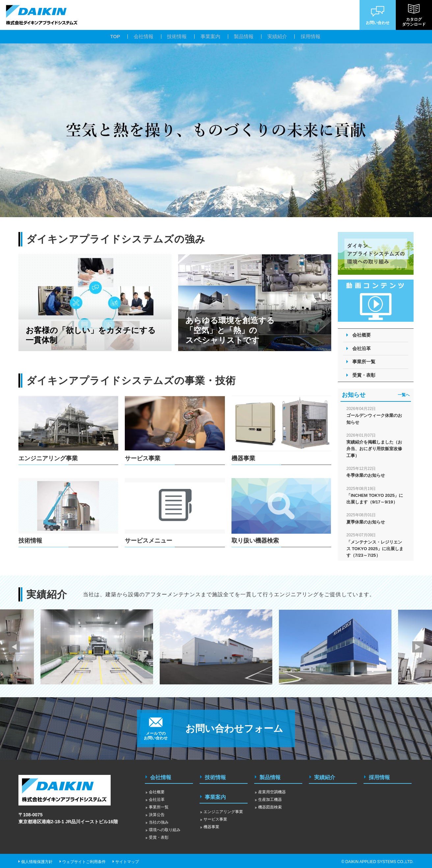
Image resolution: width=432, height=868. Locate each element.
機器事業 (211, 823)
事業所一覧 (364, 362)
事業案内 (215, 794)
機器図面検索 (270, 805)
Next (418, 647)
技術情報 (215, 776)
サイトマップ (127, 860)
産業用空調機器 (272, 790)
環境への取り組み (165, 828)
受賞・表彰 (364, 375)
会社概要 (362, 335)
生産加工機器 (270, 798)
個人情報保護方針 (37, 860)
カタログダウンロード (414, 15)
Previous (14, 647)
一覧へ (404, 395)
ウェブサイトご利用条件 (84, 860)
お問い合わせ (378, 15)
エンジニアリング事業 (223, 808)
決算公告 (157, 813)
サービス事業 (215, 815)
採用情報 (379, 776)
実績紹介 (325, 776)
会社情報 (161, 776)
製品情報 (270, 776)
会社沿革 (362, 348)
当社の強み (159, 820)
